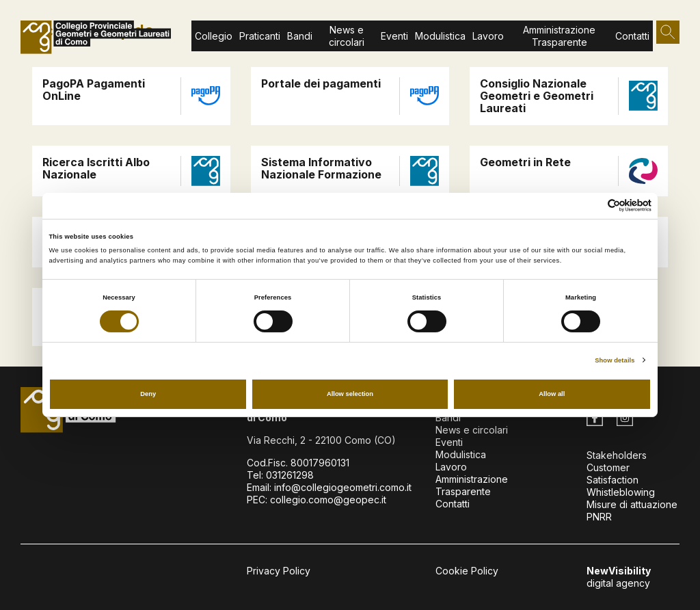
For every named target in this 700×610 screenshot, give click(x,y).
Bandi (300, 36)
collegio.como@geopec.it (328, 500)
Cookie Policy (467, 571)
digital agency (619, 577)
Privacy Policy (279, 571)
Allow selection (350, 394)
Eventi (394, 36)
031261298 (290, 475)
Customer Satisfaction (612, 474)
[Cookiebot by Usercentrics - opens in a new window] (592, 205)
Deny (148, 394)
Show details (615, 360)
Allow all (552, 394)
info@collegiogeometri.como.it (343, 487)
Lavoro (451, 467)
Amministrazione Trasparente (559, 36)
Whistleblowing (621, 492)
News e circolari (347, 36)
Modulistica (440, 36)
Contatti (632, 36)
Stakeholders (617, 455)
